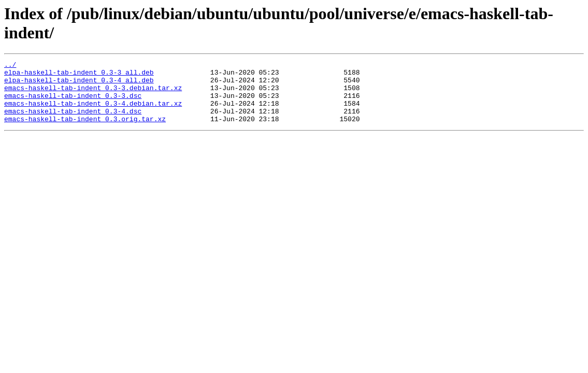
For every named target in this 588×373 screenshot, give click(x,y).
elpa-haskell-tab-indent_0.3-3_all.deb (79, 75)
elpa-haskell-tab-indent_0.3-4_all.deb (79, 84)
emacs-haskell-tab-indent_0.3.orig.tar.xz (85, 131)
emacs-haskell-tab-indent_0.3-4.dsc (73, 122)
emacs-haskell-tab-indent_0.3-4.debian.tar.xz (93, 112)
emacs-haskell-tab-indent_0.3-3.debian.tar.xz (93, 94)
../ (10, 66)
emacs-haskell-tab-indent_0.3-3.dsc (73, 103)
